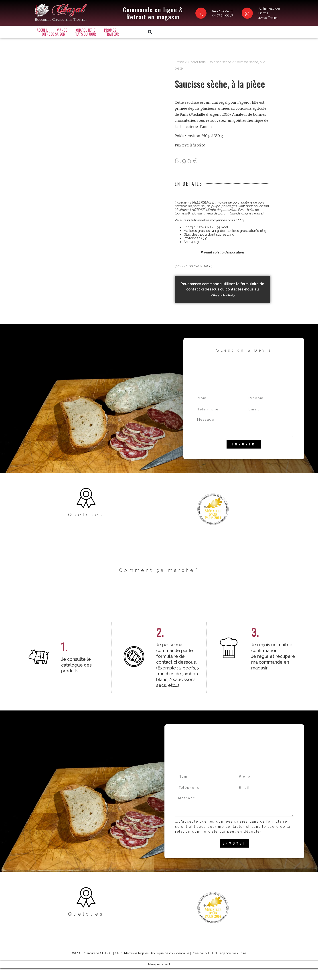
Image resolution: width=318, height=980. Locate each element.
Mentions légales (136, 965)
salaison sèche (220, 66)
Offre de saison (136, 31)
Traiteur (195, 31)
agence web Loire (233, 965)
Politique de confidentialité (170, 965)
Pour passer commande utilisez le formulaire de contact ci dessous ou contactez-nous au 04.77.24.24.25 (222, 293)
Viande (61, 31)
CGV (118, 965)
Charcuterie (84, 31)
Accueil (41, 31)
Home (179, 66)
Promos (109, 31)
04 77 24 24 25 (198, 10)
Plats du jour (168, 31)
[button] (231, 31)
